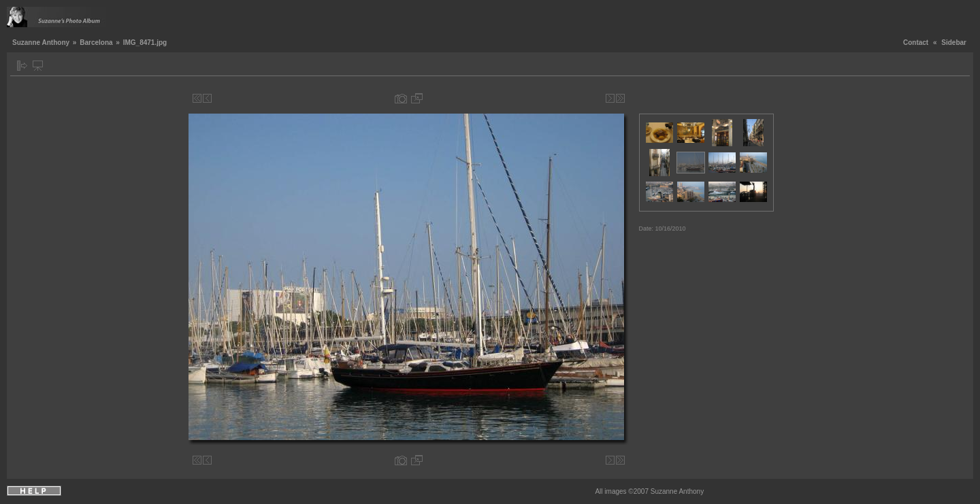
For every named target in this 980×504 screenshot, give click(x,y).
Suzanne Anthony (41, 43)
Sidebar (954, 43)
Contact (916, 43)
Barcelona (96, 43)
